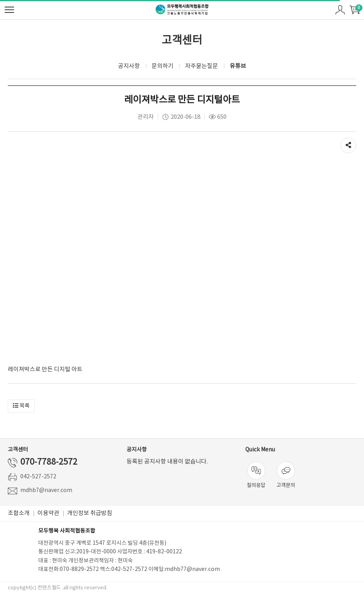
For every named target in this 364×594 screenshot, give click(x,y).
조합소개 (19, 513)
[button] (21, 406)
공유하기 (348, 143)
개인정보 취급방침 (90, 513)
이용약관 (48, 513)
